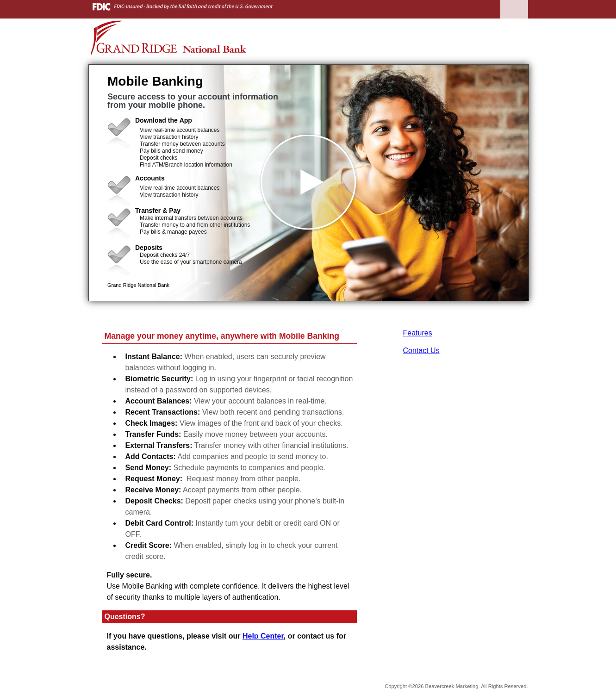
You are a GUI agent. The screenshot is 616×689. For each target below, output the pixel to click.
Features (418, 333)
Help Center (263, 636)
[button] (309, 183)
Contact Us (421, 351)
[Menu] (514, 19)
